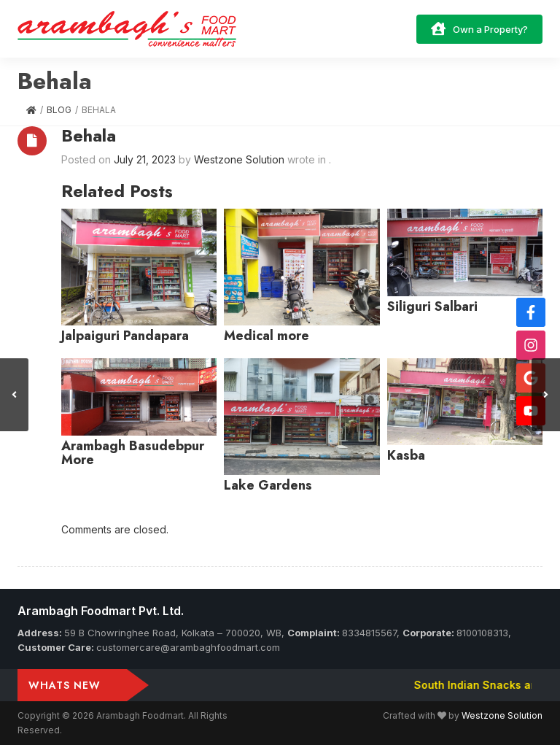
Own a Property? (479, 28)
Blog (59, 110)
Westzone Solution (502, 715)
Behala (89, 135)
